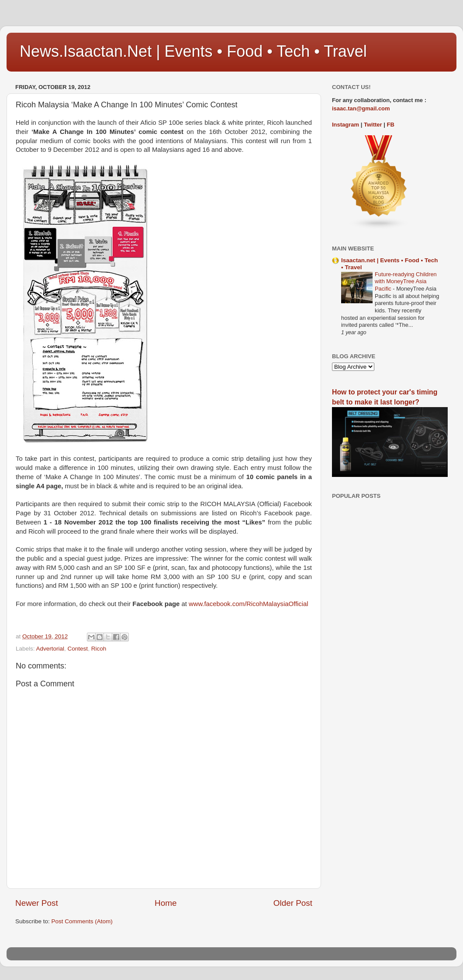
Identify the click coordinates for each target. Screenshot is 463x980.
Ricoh (99, 649)
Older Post (293, 903)
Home (166, 903)
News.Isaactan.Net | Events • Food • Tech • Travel (193, 51)
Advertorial (50, 649)
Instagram (346, 125)
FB (391, 125)
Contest (78, 649)
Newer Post (37, 903)
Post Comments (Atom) (82, 921)
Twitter (373, 125)
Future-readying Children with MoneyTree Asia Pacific (406, 281)
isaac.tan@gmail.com (361, 108)
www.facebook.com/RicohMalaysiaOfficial (249, 604)
